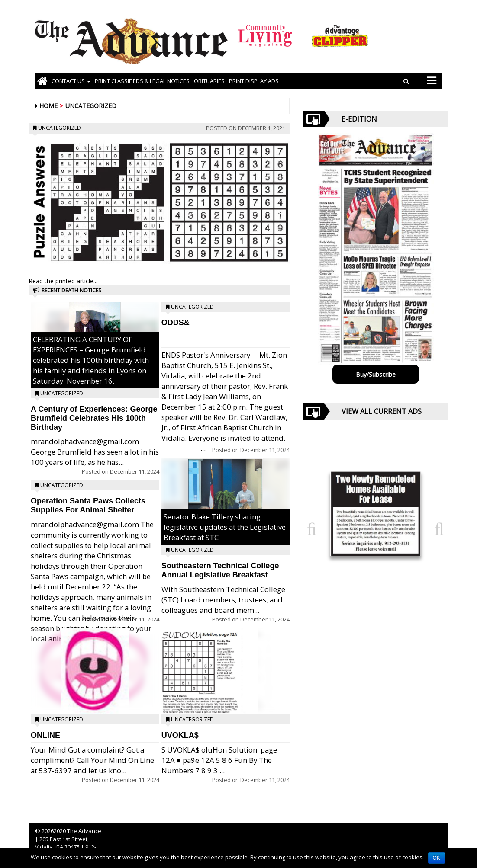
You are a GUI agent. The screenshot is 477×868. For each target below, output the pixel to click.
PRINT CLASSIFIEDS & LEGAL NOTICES (142, 81)
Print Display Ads (254, 81)
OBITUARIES (209, 81)
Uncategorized (91, 106)
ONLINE (45, 735)
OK (437, 858)
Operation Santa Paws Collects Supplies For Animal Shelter (88, 505)
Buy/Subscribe (376, 374)
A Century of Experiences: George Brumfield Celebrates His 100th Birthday (94, 418)
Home (48, 106)
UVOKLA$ (180, 735)
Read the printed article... (63, 281)
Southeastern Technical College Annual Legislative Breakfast (220, 570)
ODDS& (176, 323)
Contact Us (71, 81)
